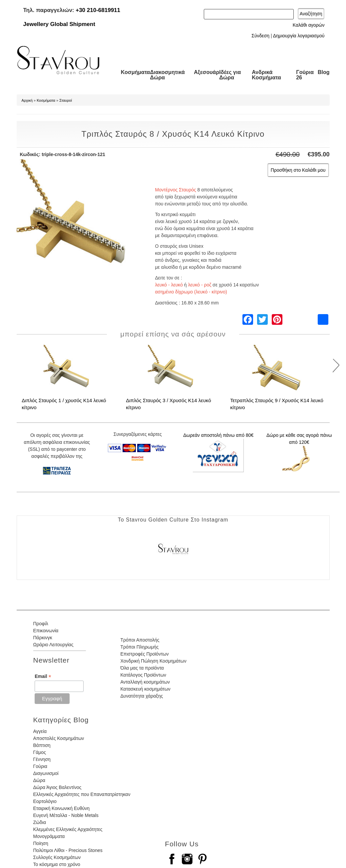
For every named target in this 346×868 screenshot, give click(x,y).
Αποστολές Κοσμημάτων (59, 738)
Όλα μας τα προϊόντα (142, 668)
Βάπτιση (42, 745)
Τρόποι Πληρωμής (139, 647)
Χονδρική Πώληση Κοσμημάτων (153, 661)
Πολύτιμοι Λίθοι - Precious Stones (68, 850)
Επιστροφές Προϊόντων (144, 654)
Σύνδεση (260, 36)
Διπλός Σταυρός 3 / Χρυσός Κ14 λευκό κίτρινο (169, 404)
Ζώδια (40, 822)
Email (43, 676)
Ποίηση (41, 843)
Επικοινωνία (46, 631)
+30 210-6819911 (98, 10)
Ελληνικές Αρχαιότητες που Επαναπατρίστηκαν (82, 794)
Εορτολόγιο (45, 801)
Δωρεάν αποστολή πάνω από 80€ (218, 435)
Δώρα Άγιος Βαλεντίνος (57, 787)
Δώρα (39, 780)
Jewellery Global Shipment (59, 24)
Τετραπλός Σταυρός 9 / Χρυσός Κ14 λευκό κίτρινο (277, 404)
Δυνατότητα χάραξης (142, 696)
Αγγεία (40, 731)
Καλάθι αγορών (309, 25)
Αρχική (27, 100)
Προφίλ (41, 624)
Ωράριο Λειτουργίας (53, 645)
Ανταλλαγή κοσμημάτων (145, 682)
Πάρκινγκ (43, 638)
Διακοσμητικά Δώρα (167, 75)
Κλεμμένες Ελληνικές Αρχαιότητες (68, 829)
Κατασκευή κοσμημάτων (145, 689)
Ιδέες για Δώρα (230, 75)
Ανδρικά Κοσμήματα (266, 75)
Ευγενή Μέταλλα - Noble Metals (66, 815)
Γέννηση (42, 759)
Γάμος (40, 752)
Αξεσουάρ (206, 72)
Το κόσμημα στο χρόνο (57, 864)
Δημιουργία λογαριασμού (299, 36)
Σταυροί (66, 100)
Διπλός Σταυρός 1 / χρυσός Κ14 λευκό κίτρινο (64, 404)
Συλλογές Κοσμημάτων (57, 857)
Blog (324, 72)
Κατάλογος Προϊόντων (143, 675)
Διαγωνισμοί (46, 773)
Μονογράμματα (49, 836)
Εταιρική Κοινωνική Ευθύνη (62, 808)
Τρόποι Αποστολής (140, 640)
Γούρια (40, 766)
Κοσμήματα (136, 72)
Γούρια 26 (305, 75)
